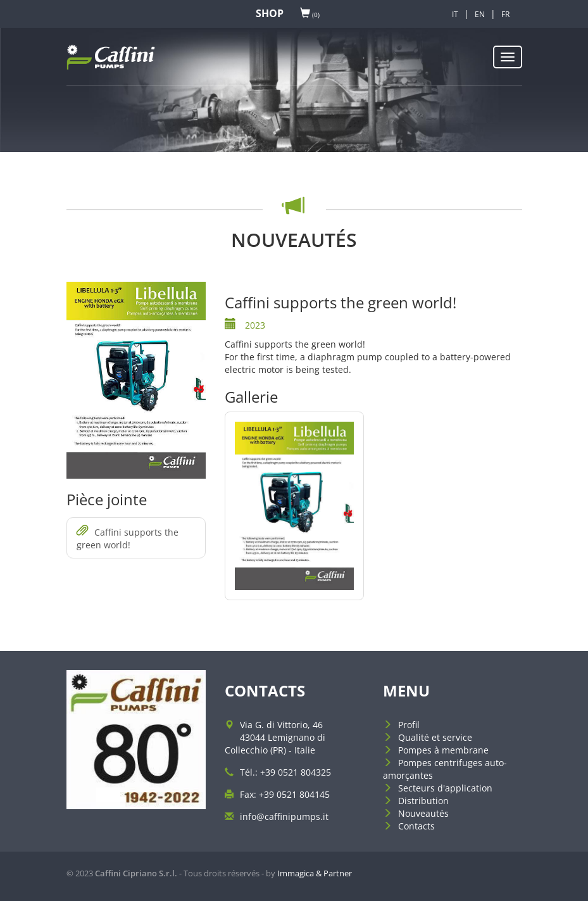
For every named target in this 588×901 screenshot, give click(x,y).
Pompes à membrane (443, 750)
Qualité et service (435, 737)
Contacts (416, 826)
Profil (409, 725)
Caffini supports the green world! (128, 538)
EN (480, 14)
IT (455, 14)
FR (505, 14)
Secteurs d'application (445, 788)
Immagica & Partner (315, 873)
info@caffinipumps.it (284, 816)
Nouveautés (423, 813)
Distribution (423, 801)
